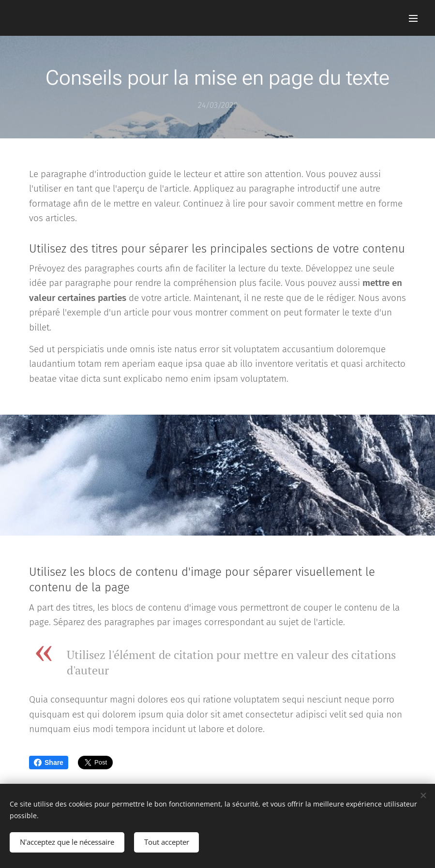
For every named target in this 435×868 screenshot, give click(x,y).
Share (49, 763)
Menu (413, 18)
